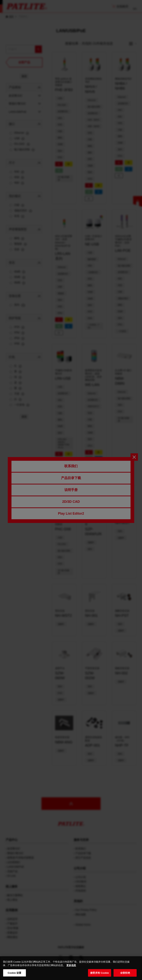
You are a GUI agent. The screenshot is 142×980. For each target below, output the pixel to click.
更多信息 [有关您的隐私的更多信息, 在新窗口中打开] (71, 972)
